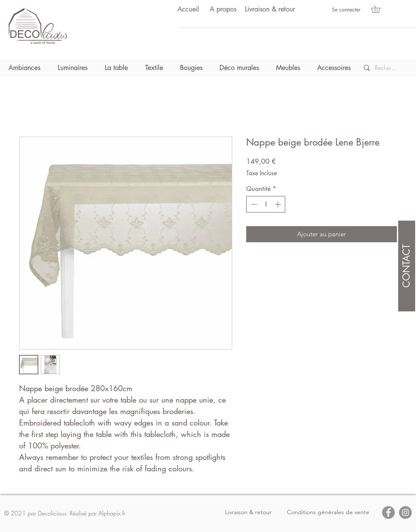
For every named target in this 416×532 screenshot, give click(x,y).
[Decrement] (253, 204)
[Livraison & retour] (270, 10)
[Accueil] (188, 10)
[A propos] (223, 10)
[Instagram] (405, 512)
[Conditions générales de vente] (328, 512)
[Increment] (279, 204)
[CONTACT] (407, 266)
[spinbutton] (266, 204)
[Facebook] (388, 512)
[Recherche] (386, 68)
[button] (379, 9)
